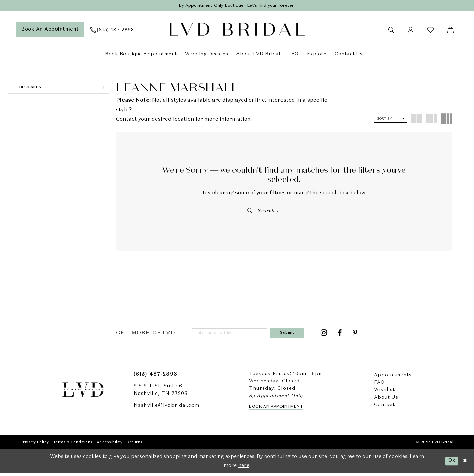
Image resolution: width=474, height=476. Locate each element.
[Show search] (391, 30)
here (244, 468)
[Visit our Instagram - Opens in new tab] (324, 335)
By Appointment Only (196, 6)
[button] (411, 30)
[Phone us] (112, 30)
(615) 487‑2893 (155, 377)
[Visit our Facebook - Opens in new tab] (340, 335)
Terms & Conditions (73, 445)
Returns (135, 445)
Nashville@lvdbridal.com (166, 408)
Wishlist (385, 392)
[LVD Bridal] (237, 30)
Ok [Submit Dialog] (450, 463)
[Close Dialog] (464, 464)
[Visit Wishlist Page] (431, 30)
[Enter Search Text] (284, 211)
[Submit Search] (250, 211)
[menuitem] (50, 30)
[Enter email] (231, 335)
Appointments (393, 378)
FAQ (379, 385)
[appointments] (50, 30)
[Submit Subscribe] (289, 335)
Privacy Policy (35, 445)
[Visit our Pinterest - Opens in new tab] (355, 335)
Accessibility (110, 445)
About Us (386, 400)
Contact (127, 120)
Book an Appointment (276, 409)
